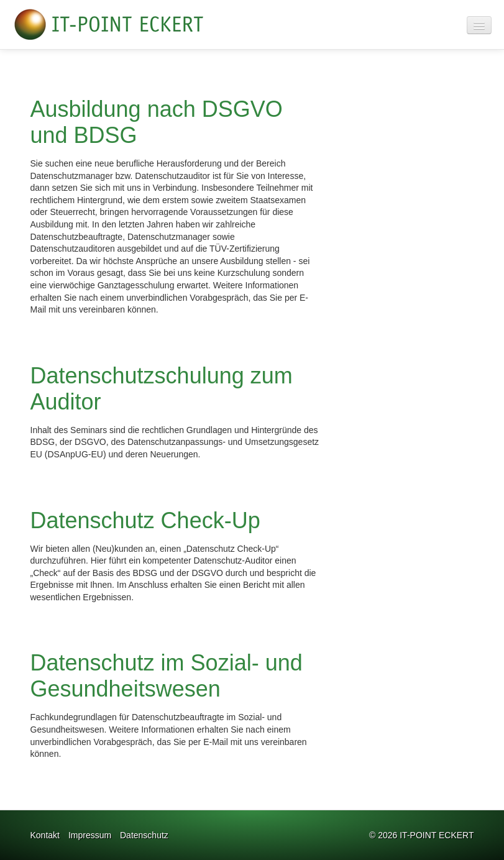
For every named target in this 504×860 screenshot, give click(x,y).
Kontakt (45, 835)
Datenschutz (144, 835)
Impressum (90, 835)
